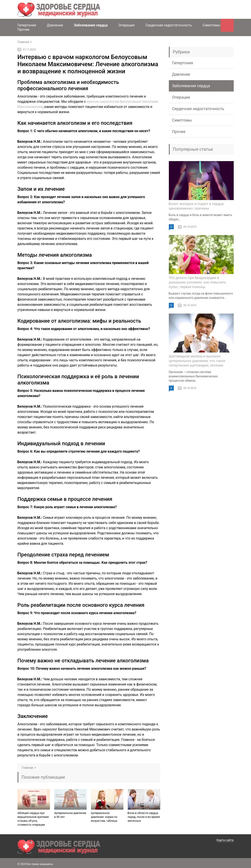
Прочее (23, 30)
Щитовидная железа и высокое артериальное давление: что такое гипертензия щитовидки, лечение (197, 361)
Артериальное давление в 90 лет (70, 815)
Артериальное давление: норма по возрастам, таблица (104, 817)
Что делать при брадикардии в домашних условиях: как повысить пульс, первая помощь (197, 282)
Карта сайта (225, 840)
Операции (126, 25)
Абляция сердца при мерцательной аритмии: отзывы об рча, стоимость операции (33, 819)
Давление (55, 25)
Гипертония (27, 25)
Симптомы (211, 25)
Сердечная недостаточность (169, 25)
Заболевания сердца (91, 25)
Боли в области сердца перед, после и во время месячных (144, 817)
